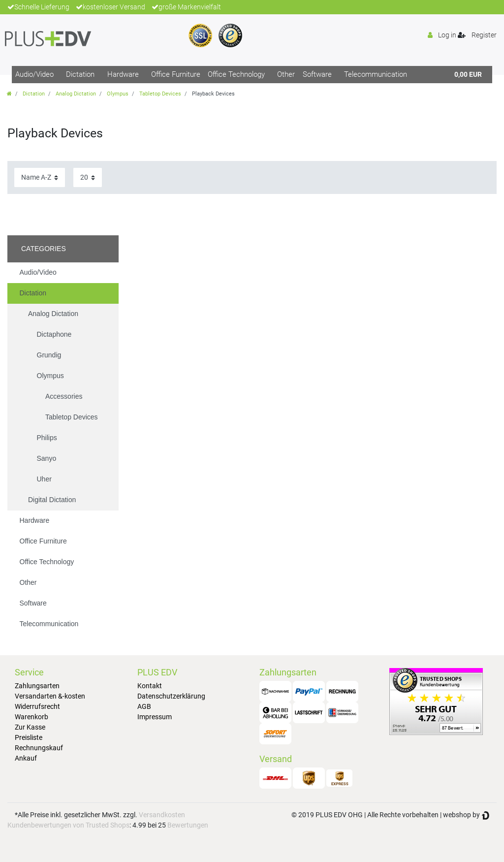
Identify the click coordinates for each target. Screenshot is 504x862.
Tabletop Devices (160, 94)
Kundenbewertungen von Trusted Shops (68, 825)
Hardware (123, 74)
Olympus (118, 94)
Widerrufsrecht (37, 706)
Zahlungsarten (37, 686)
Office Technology (236, 74)
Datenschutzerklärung (171, 696)
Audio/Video (34, 74)
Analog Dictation (76, 94)
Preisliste (29, 737)
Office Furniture (176, 74)
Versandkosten (162, 815)
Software (317, 74)
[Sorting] (40, 177)
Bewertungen (188, 825)
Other (286, 74)
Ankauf (26, 758)
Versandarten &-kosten (50, 696)
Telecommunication (376, 74)
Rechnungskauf (39, 748)
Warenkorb (31, 717)
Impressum (155, 717)
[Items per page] (88, 177)
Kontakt (150, 686)
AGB (144, 706)
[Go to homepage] (9, 94)
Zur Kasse (30, 727)
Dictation (80, 74)
